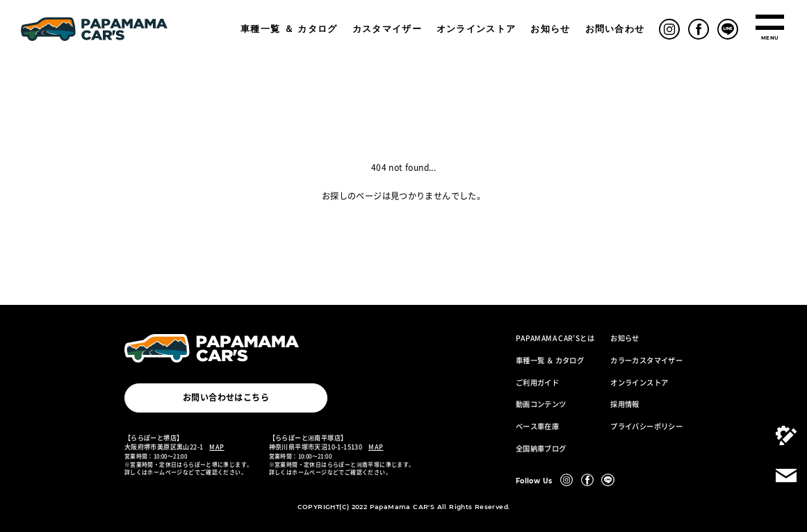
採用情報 (625, 404)
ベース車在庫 (537, 426)
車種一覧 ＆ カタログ (289, 28)
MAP (217, 447)
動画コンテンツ (541, 404)
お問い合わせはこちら (226, 397)
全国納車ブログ (541, 449)
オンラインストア (476, 28)
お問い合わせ (615, 28)
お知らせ (550, 28)
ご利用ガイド (537, 383)
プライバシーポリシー (646, 426)
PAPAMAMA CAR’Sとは (555, 338)
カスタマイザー (387, 28)
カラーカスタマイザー (646, 360)
